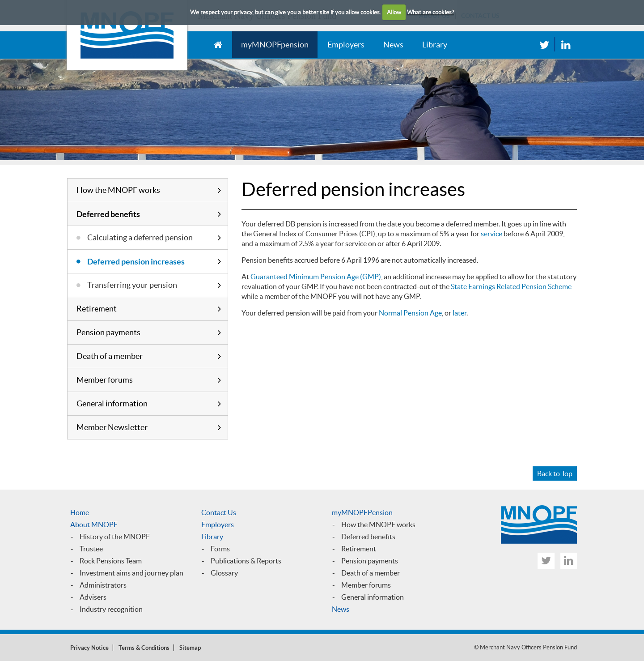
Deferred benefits (108, 214)
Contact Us (219, 512)
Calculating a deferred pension (140, 237)
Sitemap (190, 648)
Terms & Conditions (144, 648)
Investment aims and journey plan (131, 573)
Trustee (91, 549)
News (393, 45)
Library (435, 45)
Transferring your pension (132, 285)
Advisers (93, 597)
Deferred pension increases (136, 261)
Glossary (224, 573)
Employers (346, 45)
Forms (220, 549)
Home (80, 512)
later (460, 313)
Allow (394, 12)
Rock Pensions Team (111, 561)
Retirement (97, 309)
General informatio (371, 597)
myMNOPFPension (362, 512)
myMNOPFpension (275, 45)
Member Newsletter (112, 427)
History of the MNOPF (115, 537)
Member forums (105, 380)
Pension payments (108, 332)
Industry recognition (111, 609)
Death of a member (110, 356)
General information (112, 403)
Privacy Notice (89, 648)
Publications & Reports (246, 561)
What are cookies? (430, 12)
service (491, 234)
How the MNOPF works (118, 190)
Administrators (103, 585)
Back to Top (555, 473)
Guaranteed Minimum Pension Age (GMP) (316, 277)
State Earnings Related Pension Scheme (511, 286)
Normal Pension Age (410, 313)
